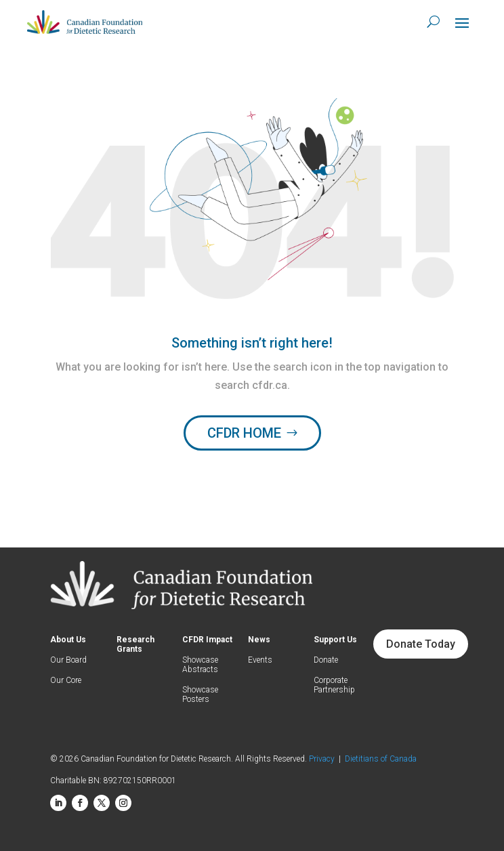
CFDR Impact (207, 640)
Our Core (66, 680)
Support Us (335, 640)
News (259, 640)
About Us (68, 640)
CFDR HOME (244, 433)
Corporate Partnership (334, 685)
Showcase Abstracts (200, 665)
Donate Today (421, 644)
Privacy (324, 759)
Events (260, 660)
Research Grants (135, 644)
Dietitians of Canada (381, 759)
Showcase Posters (200, 694)
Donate (326, 660)
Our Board (68, 660)
